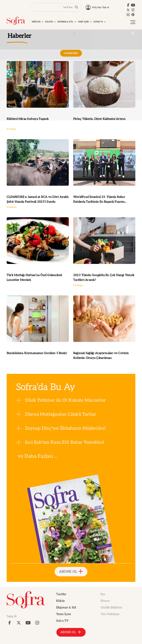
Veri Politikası (110, 614)
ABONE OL (71, 572)
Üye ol (106, 7)
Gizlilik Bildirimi (111, 608)
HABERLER (71, 53)
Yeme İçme (64, 614)
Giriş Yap (97, 7)
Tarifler (61, 594)
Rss (103, 594)
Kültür (61, 601)
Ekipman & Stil (66, 608)
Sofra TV (62, 621)
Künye (105, 601)
